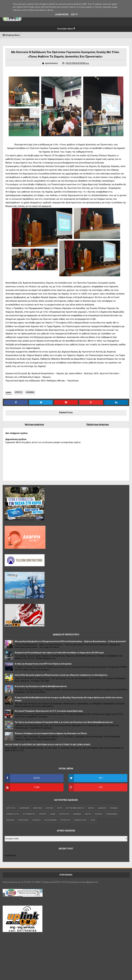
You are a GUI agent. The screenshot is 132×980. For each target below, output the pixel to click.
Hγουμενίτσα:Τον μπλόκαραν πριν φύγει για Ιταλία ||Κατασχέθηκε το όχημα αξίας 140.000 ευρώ (59, 653)
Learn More (62, 14)
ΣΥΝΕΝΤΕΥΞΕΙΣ (80, 820)
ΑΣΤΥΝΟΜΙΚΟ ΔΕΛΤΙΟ (75, 808)
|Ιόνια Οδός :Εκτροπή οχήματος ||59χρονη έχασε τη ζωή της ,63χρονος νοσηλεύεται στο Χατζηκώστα (61, 675)
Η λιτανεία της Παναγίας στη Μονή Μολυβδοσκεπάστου (41, 686)
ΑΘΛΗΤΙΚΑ (37, 808)
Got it (74, 14)
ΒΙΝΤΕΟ (91, 808)
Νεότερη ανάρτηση (34, 424)
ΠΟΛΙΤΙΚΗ (10, 820)
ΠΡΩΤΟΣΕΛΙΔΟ (51, 820)
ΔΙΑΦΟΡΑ (102, 808)
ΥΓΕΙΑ (93, 820)
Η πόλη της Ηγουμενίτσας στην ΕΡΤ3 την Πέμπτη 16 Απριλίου (43, 664)
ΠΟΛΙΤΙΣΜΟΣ (23, 820)
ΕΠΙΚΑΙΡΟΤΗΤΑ (13, 814)
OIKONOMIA (24, 808)
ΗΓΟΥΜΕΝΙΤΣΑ (29, 814)
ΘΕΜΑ (53, 814)
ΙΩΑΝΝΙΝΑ (30, 392)
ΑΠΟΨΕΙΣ (50, 808)
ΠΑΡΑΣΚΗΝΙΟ (112, 814)
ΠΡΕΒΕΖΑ (37, 820)
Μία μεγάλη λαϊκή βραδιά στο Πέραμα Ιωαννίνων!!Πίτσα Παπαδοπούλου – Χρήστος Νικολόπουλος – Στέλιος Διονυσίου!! (70, 641)
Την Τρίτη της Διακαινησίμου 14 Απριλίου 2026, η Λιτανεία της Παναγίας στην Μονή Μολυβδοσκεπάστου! (64, 722)
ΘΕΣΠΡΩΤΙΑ (64, 814)
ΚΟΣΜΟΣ (99, 814)
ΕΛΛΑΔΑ (114, 808)
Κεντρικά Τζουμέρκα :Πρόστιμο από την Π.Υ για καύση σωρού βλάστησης (49, 711)
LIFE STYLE (11, 808)
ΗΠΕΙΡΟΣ (19, 392)
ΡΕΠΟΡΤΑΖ (65, 820)
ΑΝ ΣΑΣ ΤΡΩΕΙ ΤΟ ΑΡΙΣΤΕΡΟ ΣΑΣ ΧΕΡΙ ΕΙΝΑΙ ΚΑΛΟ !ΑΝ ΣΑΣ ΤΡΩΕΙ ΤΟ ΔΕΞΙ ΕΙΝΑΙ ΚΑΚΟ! (48, 745)
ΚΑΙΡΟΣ (88, 814)
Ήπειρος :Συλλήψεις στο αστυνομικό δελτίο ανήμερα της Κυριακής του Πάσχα (51, 733)
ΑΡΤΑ (60, 808)
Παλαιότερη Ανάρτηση (98, 424)
